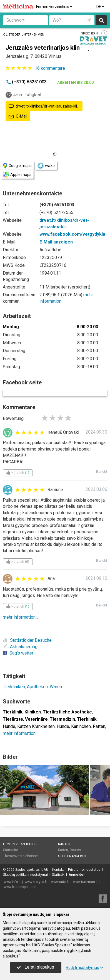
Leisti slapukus (36, 967)
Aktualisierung (20, 647)
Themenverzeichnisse (20, 856)
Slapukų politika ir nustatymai (25, 875)
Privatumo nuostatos (84, 870)
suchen (101, 20)
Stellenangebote (73, 856)
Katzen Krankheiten (36, 726)
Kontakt (58, 870)
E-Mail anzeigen (56, 242)
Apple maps (17, 175)
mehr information (19, 733)
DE (101, 7)
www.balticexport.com (21, 887)
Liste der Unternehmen (23, 35)
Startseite (11, 850)
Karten (64, 844)
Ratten (99, 726)
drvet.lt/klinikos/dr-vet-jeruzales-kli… (44, 106)
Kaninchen (81, 726)
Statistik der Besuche (27, 640)
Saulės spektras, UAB (32, 870)
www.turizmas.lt (85, 882)
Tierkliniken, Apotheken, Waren (32, 687)
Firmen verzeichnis (55, 7)
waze (46, 166)
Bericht (102, 472)
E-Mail (18, 116)
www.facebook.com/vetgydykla (72, 234)
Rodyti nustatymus (85, 967)
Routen (75, 850)
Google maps (17, 166)
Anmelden (77, 875)
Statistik (58, 875)
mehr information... (20, 617)
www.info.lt (12, 882)
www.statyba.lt (36, 882)
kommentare (50, 68)
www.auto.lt (60, 882)
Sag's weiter (18, 653)
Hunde (9, 726)
